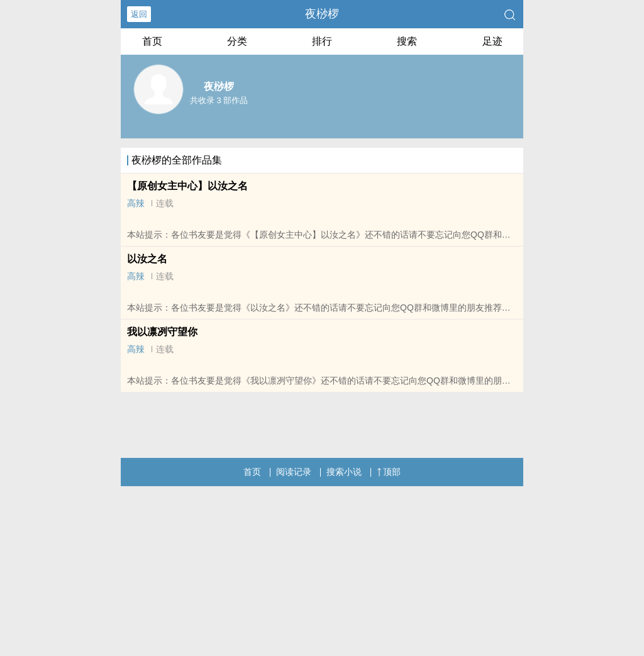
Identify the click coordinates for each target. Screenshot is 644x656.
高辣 (136, 203)
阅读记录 (294, 472)
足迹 (492, 41)
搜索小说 (344, 472)
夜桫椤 (322, 14)
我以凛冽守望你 (162, 332)
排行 (322, 41)
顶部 (389, 472)
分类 (237, 41)
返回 (139, 14)
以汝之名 (147, 259)
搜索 (407, 41)
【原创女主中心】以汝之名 (187, 186)
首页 (152, 41)
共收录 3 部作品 (219, 100)
